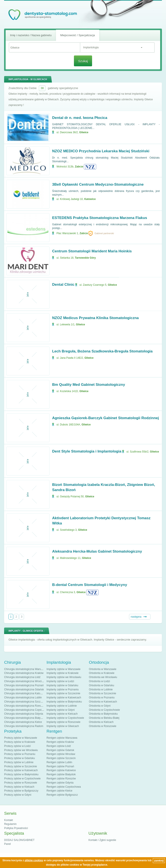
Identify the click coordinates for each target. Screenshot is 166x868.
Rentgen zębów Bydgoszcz (62, 795)
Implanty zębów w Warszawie (63, 669)
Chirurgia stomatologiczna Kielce (23, 722)
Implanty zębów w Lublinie (62, 706)
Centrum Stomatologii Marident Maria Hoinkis (92, 251)
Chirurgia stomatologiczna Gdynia (24, 714)
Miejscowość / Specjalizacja (78, 35)
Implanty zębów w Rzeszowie (63, 722)
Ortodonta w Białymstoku (103, 714)
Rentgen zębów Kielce (59, 791)
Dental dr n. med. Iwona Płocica (80, 118)
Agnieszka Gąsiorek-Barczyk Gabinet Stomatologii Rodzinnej (105, 418)
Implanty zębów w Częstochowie (65, 718)
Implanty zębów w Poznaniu (63, 690)
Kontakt (9, 820)
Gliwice (84, 132)
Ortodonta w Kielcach (101, 722)
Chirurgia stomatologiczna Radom (24, 726)
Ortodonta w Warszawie (103, 669)
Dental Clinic (63, 285)
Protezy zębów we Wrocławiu (21, 750)
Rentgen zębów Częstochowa (64, 787)
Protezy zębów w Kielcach (19, 787)
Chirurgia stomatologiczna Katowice (25, 693)
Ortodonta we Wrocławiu (103, 677)
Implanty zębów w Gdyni (61, 710)
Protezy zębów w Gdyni (18, 795)
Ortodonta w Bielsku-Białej (104, 718)
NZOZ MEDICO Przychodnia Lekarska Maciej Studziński (101, 151)
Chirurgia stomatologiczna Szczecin (25, 702)
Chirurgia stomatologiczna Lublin (23, 698)
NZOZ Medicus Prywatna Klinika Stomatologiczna (95, 318)
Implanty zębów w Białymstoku (64, 702)
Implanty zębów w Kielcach (62, 714)
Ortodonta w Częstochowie (104, 710)
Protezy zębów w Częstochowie (22, 779)
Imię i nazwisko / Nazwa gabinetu (31, 35)
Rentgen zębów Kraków (60, 742)
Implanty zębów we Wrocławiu (64, 677)
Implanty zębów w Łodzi (60, 681)
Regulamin (10, 824)
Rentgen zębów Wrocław (61, 754)
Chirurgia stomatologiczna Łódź (22, 677)
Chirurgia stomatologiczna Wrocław (24, 681)
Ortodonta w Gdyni (100, 706)
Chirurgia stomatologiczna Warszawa (26, 669)
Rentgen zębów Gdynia (60, 783)
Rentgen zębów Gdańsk (60, 750)
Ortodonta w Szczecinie (102, 693)
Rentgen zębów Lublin (59, 762)
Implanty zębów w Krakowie (62, 673)
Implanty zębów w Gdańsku (62, 685)
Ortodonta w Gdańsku (101, 685)
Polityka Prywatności (16, 828)
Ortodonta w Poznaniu (102, 698)
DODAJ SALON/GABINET (19, 840)
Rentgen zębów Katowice (61, 770)
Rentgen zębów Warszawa (62, 738)
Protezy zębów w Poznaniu (20, 754)
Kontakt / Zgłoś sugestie (102, 840)
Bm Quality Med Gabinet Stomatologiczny (89, 385)
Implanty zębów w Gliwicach (63, 726)
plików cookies (34, 860)
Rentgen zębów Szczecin (61, 758)
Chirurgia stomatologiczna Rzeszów (25, 706)
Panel (7, 844)
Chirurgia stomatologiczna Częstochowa (27, 710)
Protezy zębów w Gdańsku (19, 758)
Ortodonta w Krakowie (102, 673)
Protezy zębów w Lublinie (19, 762)
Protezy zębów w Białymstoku (21, 774)
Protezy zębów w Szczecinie (20, 766)
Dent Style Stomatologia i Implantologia (87, 451)
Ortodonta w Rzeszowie (103, 726)
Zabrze (79, 167)
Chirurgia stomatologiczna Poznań (24, 685)
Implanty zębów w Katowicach (64, 698)
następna (136, 617)
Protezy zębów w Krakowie (20, 742)
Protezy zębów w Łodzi (17, 746)
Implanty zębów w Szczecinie (63, 693)
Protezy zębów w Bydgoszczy (21, 791)
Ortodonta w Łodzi (99, 681)
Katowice (90, 199)
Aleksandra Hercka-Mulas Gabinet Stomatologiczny (97, 551)
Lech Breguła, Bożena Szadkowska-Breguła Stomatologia (102, 351)
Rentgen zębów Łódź (59, 746)
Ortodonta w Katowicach (103, 702)
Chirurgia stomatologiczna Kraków (24, 673)
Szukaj (83, 61)
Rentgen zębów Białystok (61, 774)
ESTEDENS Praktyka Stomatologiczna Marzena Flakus (100, 218)
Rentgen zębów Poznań (60, 766)
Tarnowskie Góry (85, 258)
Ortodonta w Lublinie (101, 690)
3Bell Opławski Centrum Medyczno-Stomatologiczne (98, 184)
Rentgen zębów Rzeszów (61, 779)
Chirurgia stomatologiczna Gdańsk (24, 690)
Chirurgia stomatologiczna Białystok (25, 718)
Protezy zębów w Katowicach (21, 770)
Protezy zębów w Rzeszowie (21, 783)
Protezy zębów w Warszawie (21, 738)
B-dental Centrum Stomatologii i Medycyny (90, 585)
